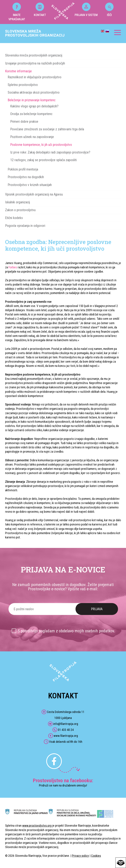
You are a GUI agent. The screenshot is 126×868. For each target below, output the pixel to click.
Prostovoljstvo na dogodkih (26, 177)
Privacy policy (80, 856)
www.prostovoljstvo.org (37, 826)
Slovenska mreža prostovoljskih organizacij (34, 55)
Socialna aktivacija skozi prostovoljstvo (34, 92)
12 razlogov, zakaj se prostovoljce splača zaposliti (43, 160)
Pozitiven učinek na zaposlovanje (32, 137)
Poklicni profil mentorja (23, 169)
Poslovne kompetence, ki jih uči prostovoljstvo (41, 145)
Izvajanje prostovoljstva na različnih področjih (35, 63)
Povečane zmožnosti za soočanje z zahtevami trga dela (47, 129)
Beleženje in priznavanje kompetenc (32, 100)
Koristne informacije (18, 71)
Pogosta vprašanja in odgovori (25, 226)
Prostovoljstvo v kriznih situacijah (30, 185)
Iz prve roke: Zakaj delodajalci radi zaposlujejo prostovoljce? (50, 152)
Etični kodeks (14, 218)
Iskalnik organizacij (18, 202)
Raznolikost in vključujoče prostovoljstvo (35, 77)
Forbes (13, 267)
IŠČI (109, 10)
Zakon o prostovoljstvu (20, 210)
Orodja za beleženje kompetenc (31, 114)
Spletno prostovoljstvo (23, 85)
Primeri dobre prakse (24, 121)
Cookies (96, 856)
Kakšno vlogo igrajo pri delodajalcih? (34, 106)
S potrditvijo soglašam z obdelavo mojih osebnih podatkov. (66, 631)
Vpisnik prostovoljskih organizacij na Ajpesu (34, 194)
